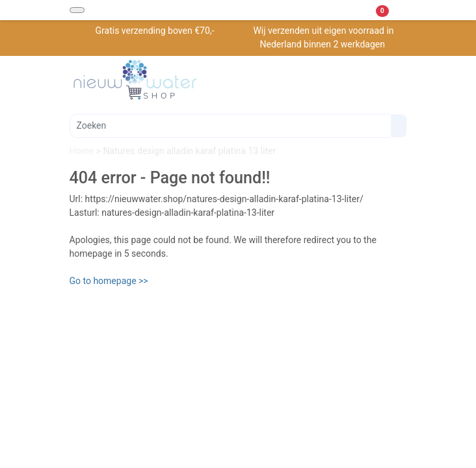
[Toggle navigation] (77, 10)
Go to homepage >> (109, 281)
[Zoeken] (230, 126)
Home (83, 151)
